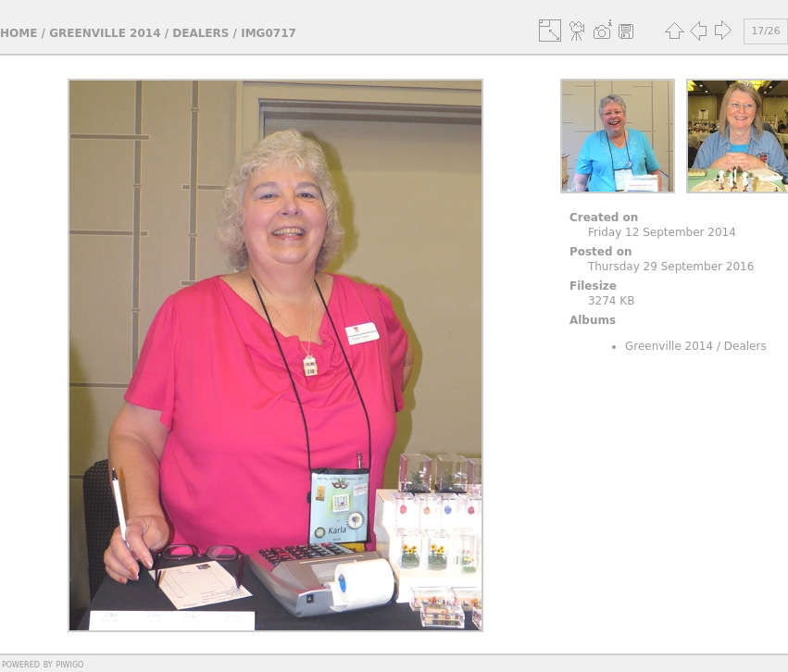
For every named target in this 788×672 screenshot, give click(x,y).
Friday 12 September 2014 (662, 232)
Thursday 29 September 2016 (671, 267)
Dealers (200, 33)
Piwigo (69, 664)
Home (19, 33)
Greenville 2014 (105, 33)
